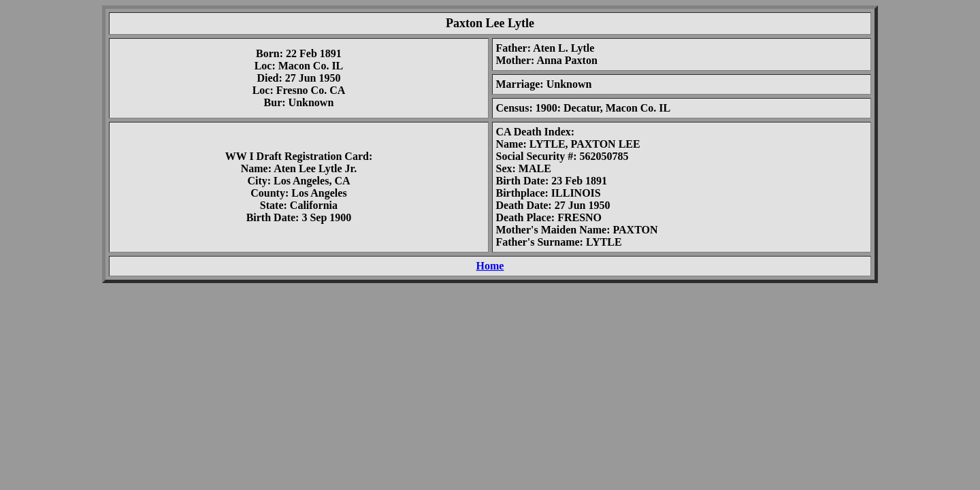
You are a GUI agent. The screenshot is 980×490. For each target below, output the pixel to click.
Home (490, 266)
